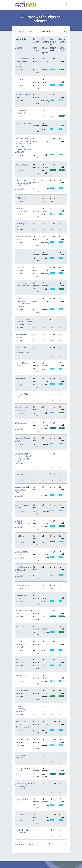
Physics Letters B (22, 585)
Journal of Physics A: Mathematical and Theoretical (24, 786)
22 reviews (20, 746)
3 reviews (19, 85)
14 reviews (20, 188)
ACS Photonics (21, 815)
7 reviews (19, 413)
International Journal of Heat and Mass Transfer (23, 182)
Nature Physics (22, 675)
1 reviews (19, 201)
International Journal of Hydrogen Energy (23, 724)
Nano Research (22, 164)
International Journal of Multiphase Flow (22, 350)
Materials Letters (22, 252)
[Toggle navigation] (64, 5)
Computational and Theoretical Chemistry (23, 569)
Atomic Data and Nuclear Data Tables (22, 490)
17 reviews (20, 557)
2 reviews (19, 116)
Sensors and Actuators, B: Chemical (21, 644)
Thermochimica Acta (24, 123)
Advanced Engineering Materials (20, 709)
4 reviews (19, 289)
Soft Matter (20, 536)
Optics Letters (21, 422)
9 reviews (19, 385)
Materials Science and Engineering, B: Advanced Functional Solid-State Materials (24, 459)
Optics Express (21, 626)
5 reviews (19, 70)
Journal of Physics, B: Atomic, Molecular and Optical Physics (24, 322)
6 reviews (19, 129)
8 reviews (19, 243)
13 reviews (20, 542)
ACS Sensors (20, 79)
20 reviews (20, 511)
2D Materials (21, 198)
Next (30, 32)
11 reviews (20, 681)
